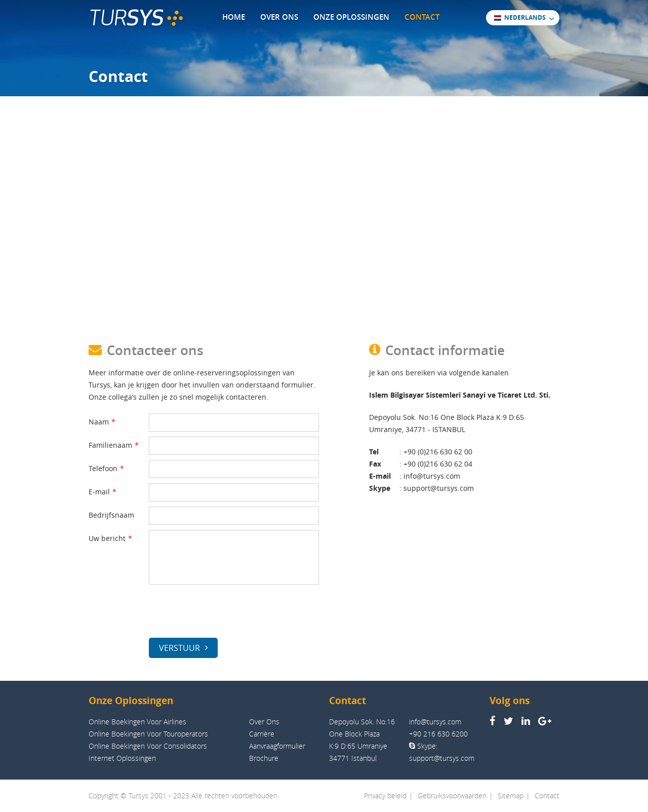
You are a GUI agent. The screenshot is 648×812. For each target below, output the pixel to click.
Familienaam (114, 445)
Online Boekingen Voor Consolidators (148, 746)
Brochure (264, 758)
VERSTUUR (183, 648)
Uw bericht (110, 538)
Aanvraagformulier (277, 746)
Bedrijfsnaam (111, 515)
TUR (136, 18)
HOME (234, 17)
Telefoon (106, 468)
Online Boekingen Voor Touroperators (148, 734)
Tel (374, 452)
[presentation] (226, 613)
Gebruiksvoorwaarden (452, 796)
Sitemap (511, 796)
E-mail (103, 492)
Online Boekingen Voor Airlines (137, 722)
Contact (547, 796)
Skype (380, 488)
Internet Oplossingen (122, 758)
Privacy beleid (385, 796)
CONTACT (422, 17)
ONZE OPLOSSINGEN (351, 17)
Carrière (262, 734)
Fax (375, 464)
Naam (102, 422)
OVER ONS (279, 17)
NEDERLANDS (520, 17)
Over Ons (264, 722)
